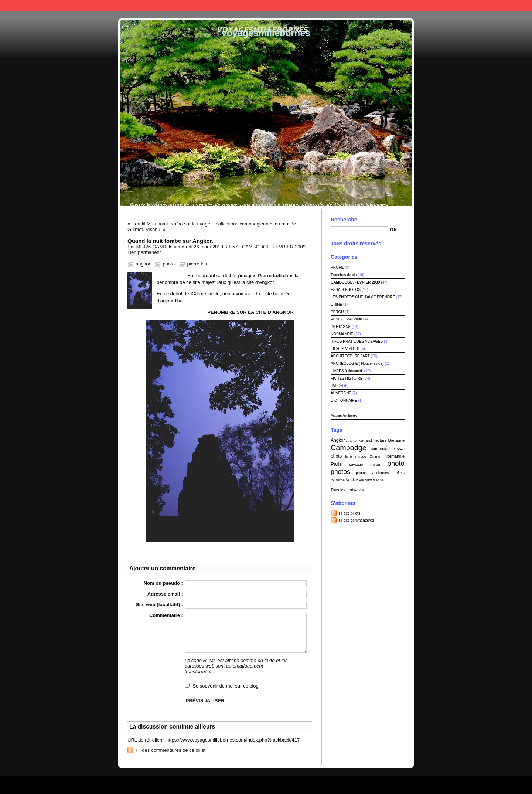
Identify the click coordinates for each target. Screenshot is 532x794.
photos (340, 472)
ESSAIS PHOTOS (346, 290)
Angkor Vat (355, 440)
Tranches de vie (344, 275)
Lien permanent (144, 252)
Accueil (337, 416)
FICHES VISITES (345, 349)
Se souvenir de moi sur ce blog (225, 686)
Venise (352, 480)
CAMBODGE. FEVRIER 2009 (274, 247)
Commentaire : (166, 615)
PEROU (337, 312)
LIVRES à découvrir (347, 371)
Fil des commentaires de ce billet (170, 750)
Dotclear (283, 783)
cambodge (380, 449)
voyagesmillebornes (266, 33)
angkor (143, 264)
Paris (336, 464)
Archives (349, 416)
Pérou (375, 464)
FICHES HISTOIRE (347, 378)
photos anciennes (372, 473)
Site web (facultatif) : (159, 605)
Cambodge (349, 448)
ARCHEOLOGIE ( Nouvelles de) (357, 364)
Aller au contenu (434, 5)
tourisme (338, 480)
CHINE (336, 304)
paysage (356, 464)
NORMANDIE (342, 334)
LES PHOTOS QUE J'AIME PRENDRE (363, 297)
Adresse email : (165, 594)
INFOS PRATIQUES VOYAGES (357, 341)
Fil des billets (349, 513)
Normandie (395, 456)
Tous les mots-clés (347, 490)
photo (169, 264)
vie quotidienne (371, 480)
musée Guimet (368, 456)
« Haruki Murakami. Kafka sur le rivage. (170, 224)
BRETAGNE (341, 327)
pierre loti (197, 264)
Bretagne (396, 440)
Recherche (344, 220)
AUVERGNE (341, 393)
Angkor (338, 440)
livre (348, 456)
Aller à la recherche (509, 5)
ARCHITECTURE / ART (350, 356)
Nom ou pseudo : (163, 583)
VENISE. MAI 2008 (346, 319)
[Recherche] (359, 230)
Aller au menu (470, 5)
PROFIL (337, 267)
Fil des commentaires (356, 520)
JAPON (337, 386)
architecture (376, 440)
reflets (400, 473)
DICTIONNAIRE (344, 401)
